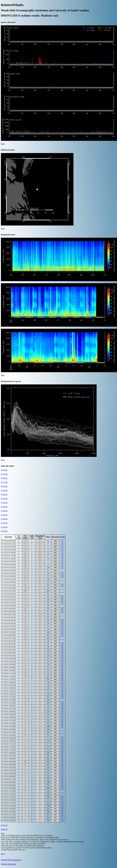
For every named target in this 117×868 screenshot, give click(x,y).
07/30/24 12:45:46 (8, 691)
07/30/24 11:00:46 (8, 670)
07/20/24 (4, 495)
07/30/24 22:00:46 (8, 800)
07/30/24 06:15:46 (8, 614)
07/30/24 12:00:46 (8, 682)
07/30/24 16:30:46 (8, 735)
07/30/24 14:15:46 (8, 709)
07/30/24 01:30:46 (8, 559)
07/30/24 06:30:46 (8, 617)
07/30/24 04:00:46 (8, 588)
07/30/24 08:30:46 (8, 641)
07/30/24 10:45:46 (8, 667)
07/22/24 (4, 503)
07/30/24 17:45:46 (8, 750)
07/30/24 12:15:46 (8, 685)
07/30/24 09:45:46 (8, 656)
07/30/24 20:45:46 (8, 785)
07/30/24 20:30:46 (8, 782)
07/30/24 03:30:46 (8, 582)
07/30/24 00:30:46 (8, 547)
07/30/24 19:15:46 (8, 768)
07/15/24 (4, 474)
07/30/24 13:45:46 (8, 703)
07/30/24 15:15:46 (8, 720)
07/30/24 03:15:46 (8, 579)
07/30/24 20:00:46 (8, 776)
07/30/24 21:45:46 (8, 797)
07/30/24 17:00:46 (8, 741)
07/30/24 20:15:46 (8, 779)
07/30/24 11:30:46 (8, 676)
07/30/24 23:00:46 (8, 812)
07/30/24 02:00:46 (8, 564)
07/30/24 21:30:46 (8, 794)
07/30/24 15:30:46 (8, 723)
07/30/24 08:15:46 (8, 638)
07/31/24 (4, 825)
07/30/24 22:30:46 (8, 806)
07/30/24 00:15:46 (8, 544)
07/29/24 (4, 531)
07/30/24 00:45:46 (8, 550)
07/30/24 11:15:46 (8, 673)
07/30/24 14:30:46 (8, 712)
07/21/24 (4, 499)
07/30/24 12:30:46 (8, 688)
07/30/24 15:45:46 (8, 726)
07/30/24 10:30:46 (8, 665)
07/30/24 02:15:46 (8, 567)
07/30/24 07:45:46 (8, 632)
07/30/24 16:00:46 (8, 729)
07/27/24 (4, 523)
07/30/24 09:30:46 (8, 653)
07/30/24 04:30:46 (8, 594)
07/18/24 (4, 486)
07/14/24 (4, 470)
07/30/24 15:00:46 (8, 718)
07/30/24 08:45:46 (8, 644)
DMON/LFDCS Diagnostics (11, 860)
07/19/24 (4, 490)
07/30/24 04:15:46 (8, 591)
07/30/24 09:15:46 (8, 650)
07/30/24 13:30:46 (8, 700)
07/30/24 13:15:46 (8, 697)
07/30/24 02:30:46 (8, 570)
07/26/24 (4, 519)
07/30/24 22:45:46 (8, 809)
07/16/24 (4, 478)
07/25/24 (4, 515)
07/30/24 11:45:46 (8, 679)
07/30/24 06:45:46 (8, 620)
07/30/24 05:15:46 (8, 603)
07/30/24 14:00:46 (8, 706)
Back (3, 144)
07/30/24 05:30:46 (8, 606)
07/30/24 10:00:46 (8, 659)
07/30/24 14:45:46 (8, 715)
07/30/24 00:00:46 (8, 541)
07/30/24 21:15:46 (8, 791)
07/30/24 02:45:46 (8, 573)
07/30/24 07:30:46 (8, 629)
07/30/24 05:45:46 (8, 609)
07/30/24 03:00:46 (8, 576)
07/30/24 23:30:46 (8, 818)
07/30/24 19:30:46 (8, 770)
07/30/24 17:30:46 (8, 747)
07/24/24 (4, 511)
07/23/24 (4, 507)
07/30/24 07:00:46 (8, 623)
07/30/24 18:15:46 (8, 756)
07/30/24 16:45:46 (8, 738)
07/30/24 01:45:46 (8, 562)
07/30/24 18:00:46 (8, 753)
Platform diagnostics (8, 864)
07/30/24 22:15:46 (8, 803)
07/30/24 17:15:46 (8, 744)
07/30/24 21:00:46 (8, 788)
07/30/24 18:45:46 (8, 762)
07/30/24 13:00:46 (8, 694)
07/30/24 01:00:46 (8, 553)
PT (62, 541)
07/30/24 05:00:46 (8, 600)
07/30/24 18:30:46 (8, 759)
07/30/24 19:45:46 (8, 773)
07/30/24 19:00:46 (8, 765)
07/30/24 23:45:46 (8, 821)
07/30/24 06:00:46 (8, 612)
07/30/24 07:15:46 (8, 626)
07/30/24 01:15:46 (8, 556)
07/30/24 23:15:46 (8, 815)
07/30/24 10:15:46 (8, 662)
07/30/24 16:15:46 (8, 732)
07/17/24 (4, 482)
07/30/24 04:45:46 (8, 597)
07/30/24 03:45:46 (8, 585)
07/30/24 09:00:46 (8, 647)
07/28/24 (4, 527)
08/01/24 (4, 829)
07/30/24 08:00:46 (8, 635)
